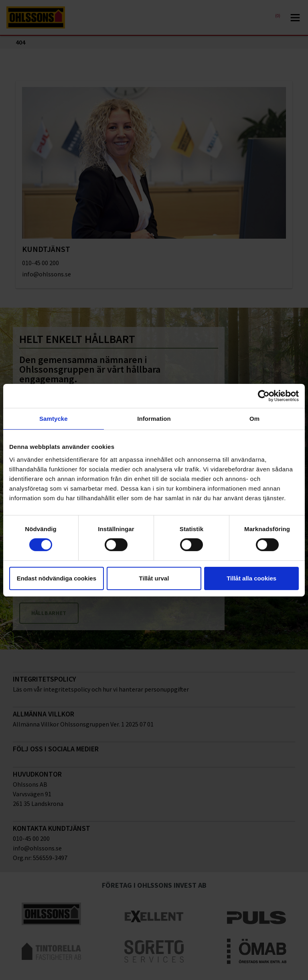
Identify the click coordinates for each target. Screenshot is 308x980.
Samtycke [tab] (54, 418)
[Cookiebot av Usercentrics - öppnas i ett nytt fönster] (264, 396)
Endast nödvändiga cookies (57, 578)
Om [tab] (254, 418)
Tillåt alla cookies (251, 578)
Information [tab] (154, 418)
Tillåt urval (154, 578)
